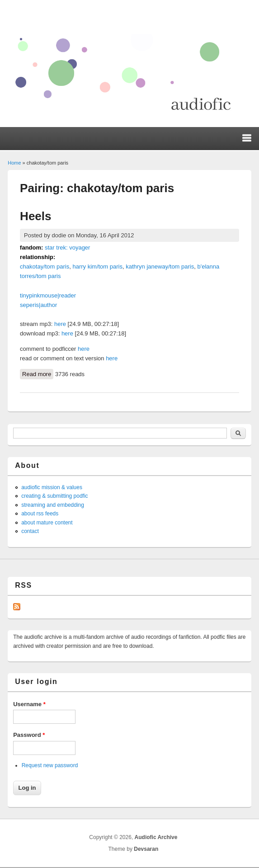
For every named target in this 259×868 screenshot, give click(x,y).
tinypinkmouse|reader (48, 295)
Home (14, 163)
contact (30, 531)
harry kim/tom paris (97, 267)
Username (29, 704)
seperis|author (38, 305)
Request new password (50, 765)
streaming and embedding (53, 505)
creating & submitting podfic (54, 496)
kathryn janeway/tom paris (160, 267)
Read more (38, 373)
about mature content (47, 523)
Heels (35, 216)
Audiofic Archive (156, 837)
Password (29, 735)
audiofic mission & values (52, 487)
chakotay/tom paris (45, 267)
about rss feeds (40, 514)
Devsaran (146, 849)
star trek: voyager (67, 248)
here (60, 324)
